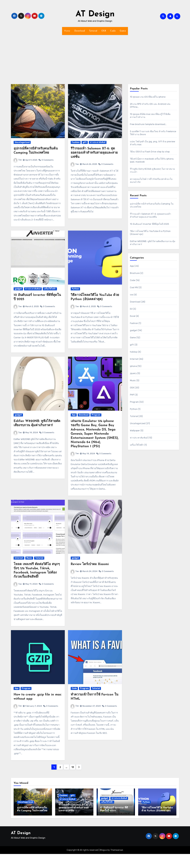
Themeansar (117, 850)
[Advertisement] (95, 58)
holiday (134, 352)
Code (113, 31)
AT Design (95, 14)
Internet (19, 558)
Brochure (135, 273)
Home (67, 31)
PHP (132, 395)
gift (85, 142)
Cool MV (134, 287)
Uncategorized (22, 142)
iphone (133, 366)
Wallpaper (135, 431)
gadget (18, 289)
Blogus (103, 850)
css (132, 295)
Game (123, 31)
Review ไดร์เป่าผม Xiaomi (90, 564)
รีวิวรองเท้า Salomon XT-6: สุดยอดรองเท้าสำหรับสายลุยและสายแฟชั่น (94, 153)
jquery (133, 373)
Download (80, 31)
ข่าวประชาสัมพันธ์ (98, 142)
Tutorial (93, 31)
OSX (104, 31)
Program (96, 415)
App (74, 415)
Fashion (76, 142)
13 (73, 767)
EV (131, 309)
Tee (18, 160)
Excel (133, 316)
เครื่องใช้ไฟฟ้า (50, 289)
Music (29, 558)
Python (75, 289)
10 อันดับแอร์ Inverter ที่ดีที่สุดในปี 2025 (150, 224)
